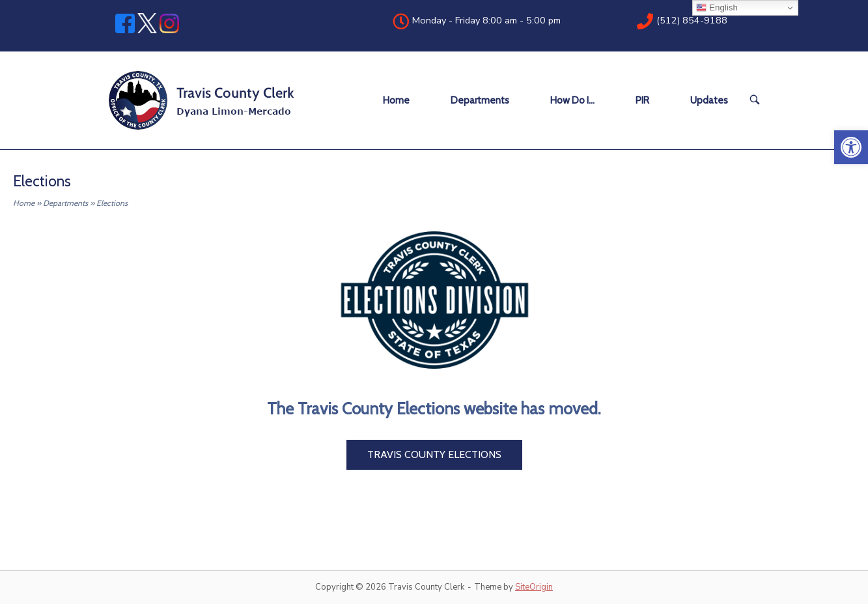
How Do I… (572, 100)
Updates (709, 100)
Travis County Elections (434, 454)
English (717, 8)
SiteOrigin (534, 587)
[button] (851, 147)
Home (396, 100)
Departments (480, 100)
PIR (642, 100)
